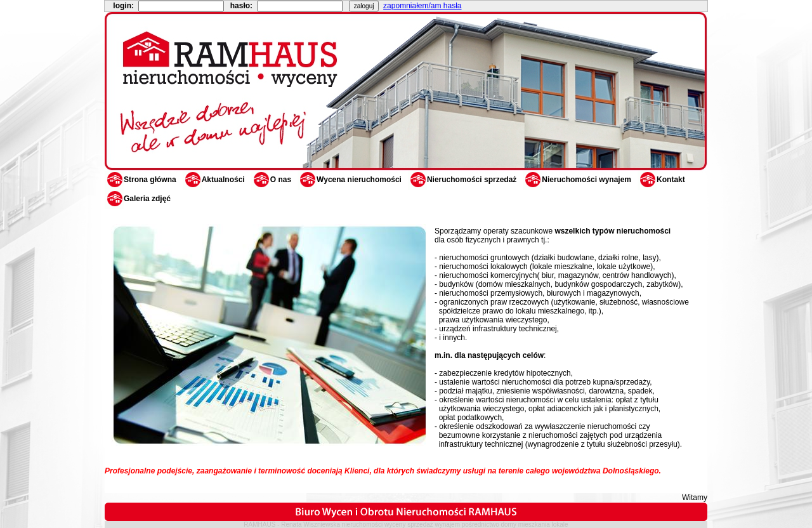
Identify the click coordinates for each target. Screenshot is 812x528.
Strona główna (141, 180)
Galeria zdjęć (138, 199)
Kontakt (661, 180)
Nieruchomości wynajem (577, 180)
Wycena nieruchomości (350, 180)
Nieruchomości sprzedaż (462, 180)
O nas (271, 180)
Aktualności (214, 180)
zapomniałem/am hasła (422, 6)
